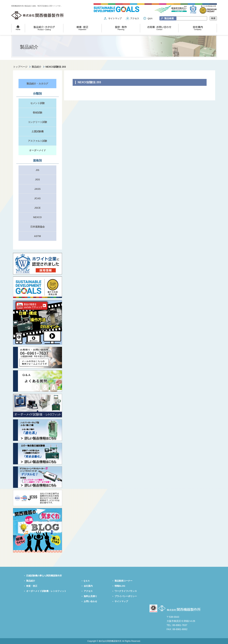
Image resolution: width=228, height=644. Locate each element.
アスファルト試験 (38, 141)
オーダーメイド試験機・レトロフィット (46, 591)
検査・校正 (32, 586)
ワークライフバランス (126, 591)
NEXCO (38, 217)
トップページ (20, 67)
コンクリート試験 (38, 122)
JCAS (37, 198)
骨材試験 (38, 113)
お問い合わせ (90, 601)
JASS (37, 189)
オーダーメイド (38, 150)
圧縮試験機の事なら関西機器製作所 (44, 576)
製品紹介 (36, 67)
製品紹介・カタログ (37, 84)
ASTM (38, 236)
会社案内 (88, 586)
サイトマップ (115, 18)
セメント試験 (38, 103)
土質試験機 (38, 131)
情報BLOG (120, 586)
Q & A (87, 581)
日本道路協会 (38, 227)
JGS (37, 179)
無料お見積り (90, 596)
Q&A (150, 18)
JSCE (37, 208)
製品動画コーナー (124, 581)
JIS (37, 170)
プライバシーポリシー (126, 596)
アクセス (135, 18)
